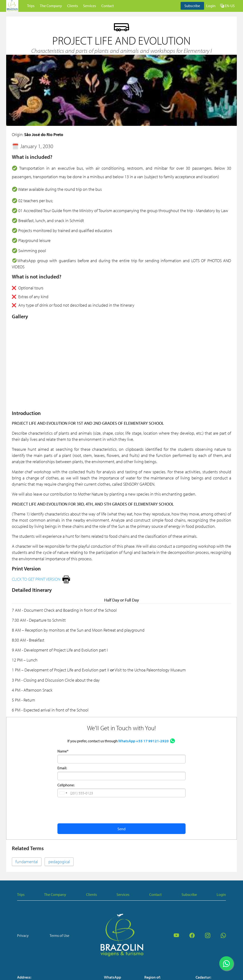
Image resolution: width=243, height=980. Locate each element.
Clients (72, 6)
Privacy (23, 935)
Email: (62, 768)
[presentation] (93, 810)
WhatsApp (112, 977)
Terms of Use (59, 935)
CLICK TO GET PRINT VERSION (36, 579)
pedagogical (59, 862)
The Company (51, 6)
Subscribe (192, 6)
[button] (63, 793)
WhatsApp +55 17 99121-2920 (143, 741)
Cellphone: (66, 785)
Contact (107, 6)
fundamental (27, 862)
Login (211, 6)
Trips (31, 6)
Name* (63, 751)
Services (89, 6)
